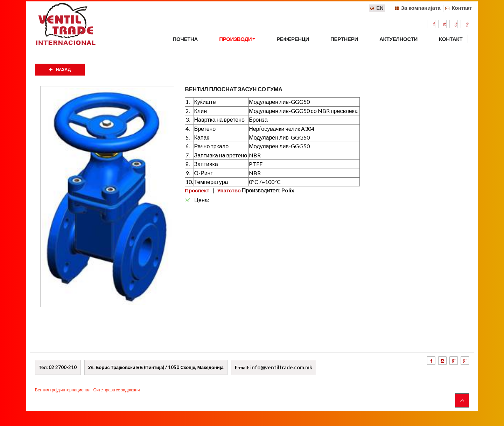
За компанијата (421, 8)
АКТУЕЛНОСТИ (398, 39)
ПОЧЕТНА (185, 39)
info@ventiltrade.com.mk (281, 367)
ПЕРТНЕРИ (344, 39)
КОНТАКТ (451, 39)
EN (380, 8)
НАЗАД (60, 70)
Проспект (197, 190)
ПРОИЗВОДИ (237, 39)
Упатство (229, 190)
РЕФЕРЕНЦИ (293, 39)
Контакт (462, 8)
